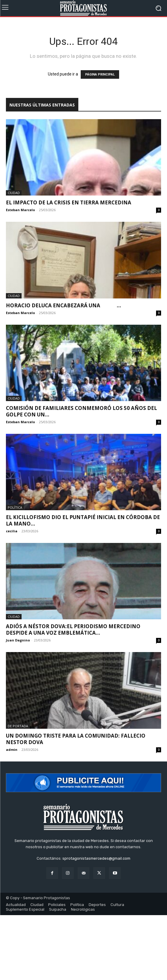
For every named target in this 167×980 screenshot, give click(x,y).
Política (15, 507)
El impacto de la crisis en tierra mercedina (69, 202)
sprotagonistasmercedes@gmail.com (96, 858)
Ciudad (14, 193)
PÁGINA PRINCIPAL (100, 74)
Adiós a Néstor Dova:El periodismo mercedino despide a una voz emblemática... (73, 629)
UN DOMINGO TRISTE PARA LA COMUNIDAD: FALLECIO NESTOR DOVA (76, 739)
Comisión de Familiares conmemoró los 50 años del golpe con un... (81, 411)
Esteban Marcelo (20, 210)
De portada (18, 726)
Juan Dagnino (18, 640)
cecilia (12, 531)
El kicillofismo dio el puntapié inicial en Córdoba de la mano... (83, 520)
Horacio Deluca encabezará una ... (64, 305)
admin (12, 750)
